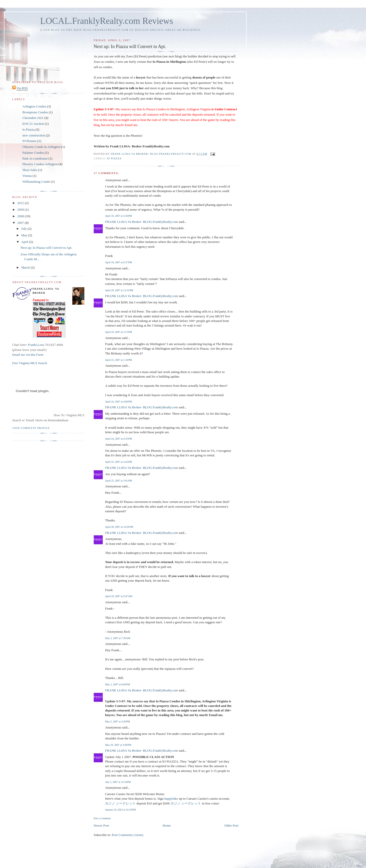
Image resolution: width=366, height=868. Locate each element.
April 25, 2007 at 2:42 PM (118, 462)
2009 (21, 210)
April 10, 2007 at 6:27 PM (118, 262)
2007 (21, 223)
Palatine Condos (33, 153)
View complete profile (31, 428)
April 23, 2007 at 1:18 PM (118, 360)
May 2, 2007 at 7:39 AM (118, 638)
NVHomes (29, 141)
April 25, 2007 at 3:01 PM (118, 481)
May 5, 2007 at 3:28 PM (117, 722)
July (25, 229)
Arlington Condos (34, 106)
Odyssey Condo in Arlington (41, 147)
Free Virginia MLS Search (30, 363)
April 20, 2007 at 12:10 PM (119, 290)
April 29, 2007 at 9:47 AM (119, 596)
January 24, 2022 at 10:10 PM (120, 810)
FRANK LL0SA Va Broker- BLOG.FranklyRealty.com (141, 222)
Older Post (231, 825)
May (25, 235)
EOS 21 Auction (33, 124)
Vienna (27, 176)
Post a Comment (102, 818)
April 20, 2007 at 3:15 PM (118, 332)
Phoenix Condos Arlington (40, 164)
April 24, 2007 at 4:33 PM (118, 439)
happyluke (171, 799)
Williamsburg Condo (36, 182)
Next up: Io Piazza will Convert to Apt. (46, 248)
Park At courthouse (35, 158)
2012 (21, 203)
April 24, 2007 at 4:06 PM (118, 402)
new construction (34, 135)
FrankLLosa (36, 345)
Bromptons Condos (35, 112)
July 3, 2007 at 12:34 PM (118, 782)
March (26, 267)
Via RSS (22, 88)
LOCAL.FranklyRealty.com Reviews (107, 21)
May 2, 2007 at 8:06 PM (117, 684)
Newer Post (101, 825)
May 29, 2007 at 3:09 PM (118, 745)
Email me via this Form (28, 355)
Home (167, 825)
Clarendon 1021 (33, 118)
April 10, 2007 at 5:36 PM (118, 216)
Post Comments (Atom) (128, 835)
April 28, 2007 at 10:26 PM (119, 527)
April (25, 242)
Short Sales (30, 170)
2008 (21, 216)
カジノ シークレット (120, 803)
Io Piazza (114, 158)
